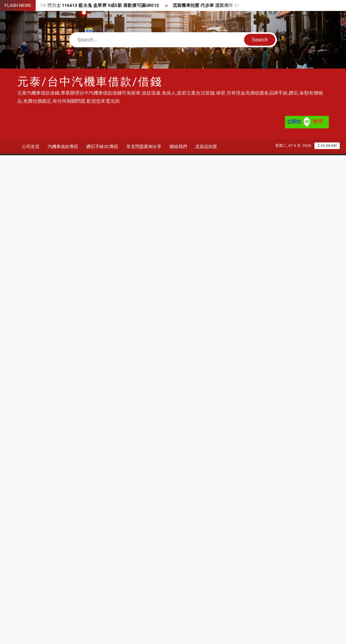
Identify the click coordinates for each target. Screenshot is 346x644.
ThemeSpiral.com (229, 634)
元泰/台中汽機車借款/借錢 (90, 82)
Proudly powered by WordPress (130, 634)
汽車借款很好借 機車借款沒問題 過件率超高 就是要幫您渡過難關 (85, 430)
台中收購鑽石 (274, 602)
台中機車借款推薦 (143, 602)
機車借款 (133, 612)
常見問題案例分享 (144, 147)
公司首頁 (31, 147)
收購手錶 (179, 612)
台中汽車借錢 (47, 612)
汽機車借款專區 (63, 147)
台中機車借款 (229, 602)
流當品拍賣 (206, 147)
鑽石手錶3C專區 (102, 147)
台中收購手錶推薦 (97, 612)
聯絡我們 (178, 147)
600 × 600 (38, 404)
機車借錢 (88, 602)
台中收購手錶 (47, 602)
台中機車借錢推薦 (188, 602)
